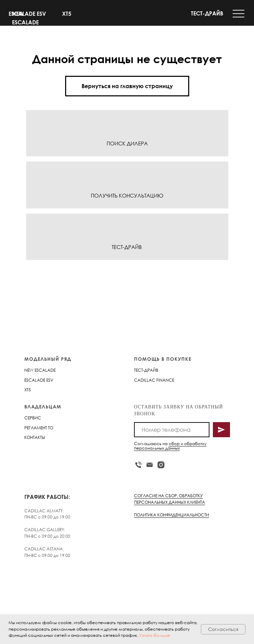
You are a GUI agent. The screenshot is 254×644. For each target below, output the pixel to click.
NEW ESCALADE (40, 370)
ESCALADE (35, 380)
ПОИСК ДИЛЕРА (127, 143)
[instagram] (161, 465)
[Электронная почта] (150, 465)
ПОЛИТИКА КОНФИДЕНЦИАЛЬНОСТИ (172, 515)
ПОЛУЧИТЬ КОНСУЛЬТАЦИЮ (127, 195)
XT (26, 390)
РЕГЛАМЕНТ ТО (39, 428)
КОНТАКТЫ (35, 437)
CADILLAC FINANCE (154, 380)
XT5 (67, 14)
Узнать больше (155, 635)
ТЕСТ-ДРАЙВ (207, 13)
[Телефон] (138, 465)
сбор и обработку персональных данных (170, 446)
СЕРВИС (33, 418)
